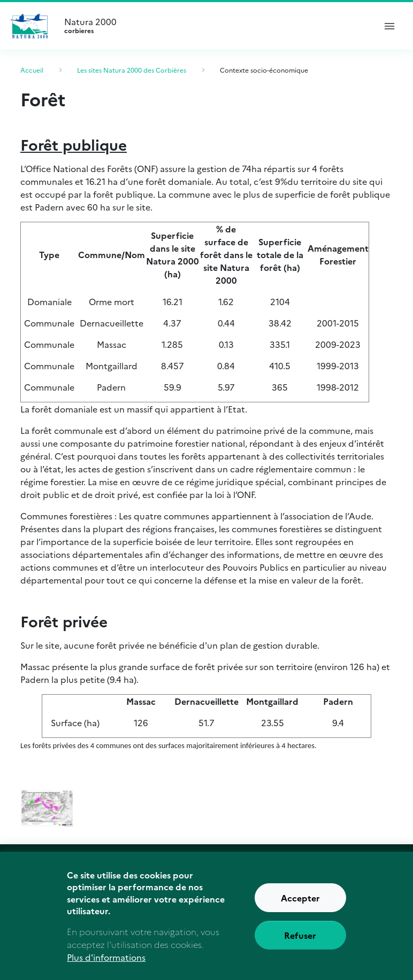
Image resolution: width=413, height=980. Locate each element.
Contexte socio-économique (264, 70)
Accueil (32, 70)
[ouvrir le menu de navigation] (389, 26)
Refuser (300, 943)
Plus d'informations (106, 965)
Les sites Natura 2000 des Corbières (132, 70)
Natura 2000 (215, 26)
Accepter (300, 906)
